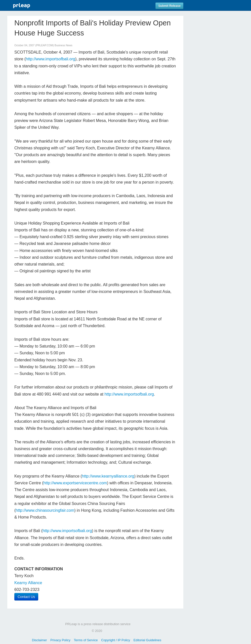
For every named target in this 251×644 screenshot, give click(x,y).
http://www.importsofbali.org (50, 59)
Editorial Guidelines (147, 640)
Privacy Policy (60, 640)
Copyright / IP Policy (116, 640)
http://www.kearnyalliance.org (108, 476)
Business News (64, 45)
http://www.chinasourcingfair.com (45, 510)
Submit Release (169, 6)
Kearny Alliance (28, 583)
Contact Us (26, 597)
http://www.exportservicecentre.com (75, 483)
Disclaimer (39, 640)
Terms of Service (86, 640)
